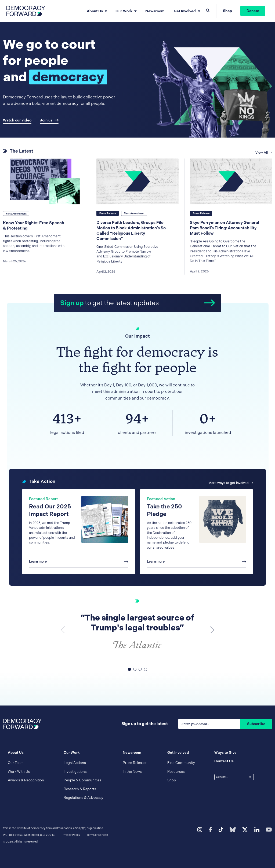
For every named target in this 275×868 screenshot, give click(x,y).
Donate (253, 11)
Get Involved (185, 11)
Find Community (181, 763)
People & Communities (82, 780)
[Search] (250, 777)
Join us (49, 120)
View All (264, 157)
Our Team (16, 763)
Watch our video (17, 120)
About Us (95, 11)
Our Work (124, 11)
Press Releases (135, 763)
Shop (227, 11)
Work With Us (19, 772)
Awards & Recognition (26, 780)
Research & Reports (80, 789)
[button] (212, 630)
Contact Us (224, 761)
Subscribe (256, 724)
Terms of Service (97, 835)
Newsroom (155, 11)
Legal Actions (75, 763)
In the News (132, 772)
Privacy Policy (71, 835)
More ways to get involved (231, 483)
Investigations (75, 772)
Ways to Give (225, 753)
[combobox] (231, 777)
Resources (176, 772)
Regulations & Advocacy (83, 798)
